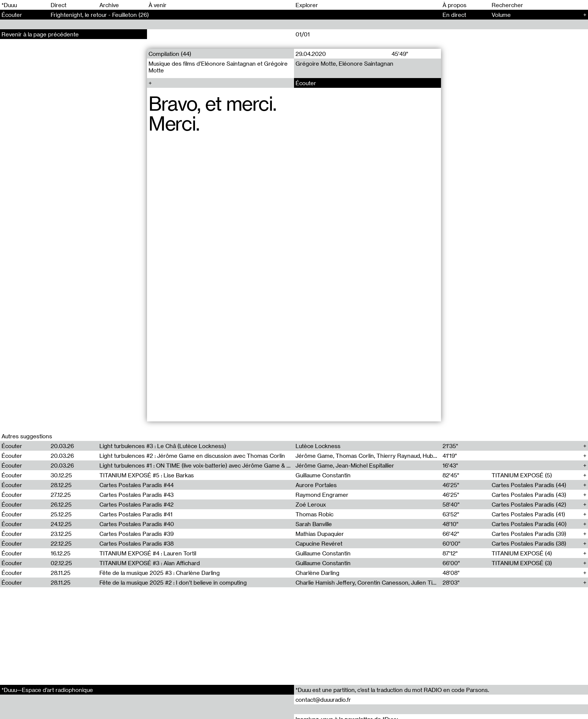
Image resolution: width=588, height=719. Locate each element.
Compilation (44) (170, 54)
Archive (109, 5)
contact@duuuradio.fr (323, 699)
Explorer (307, 5)
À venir (157, 5)
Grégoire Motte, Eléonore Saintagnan (344, 63)
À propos (454, 5)
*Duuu (9, 5)
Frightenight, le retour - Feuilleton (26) (100, 15)
